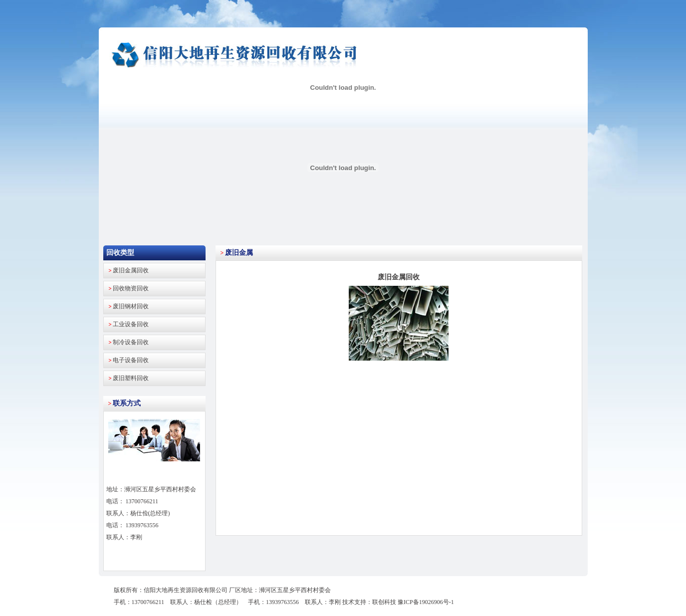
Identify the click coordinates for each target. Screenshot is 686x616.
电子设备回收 (131, 360)
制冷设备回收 (131, 342)
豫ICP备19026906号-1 (426, 602)
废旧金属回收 (131, 270)
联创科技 (384, 602)
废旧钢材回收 (131, 306)
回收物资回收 (131, 288)
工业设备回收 (131, 324)
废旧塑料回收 (131, 378)
